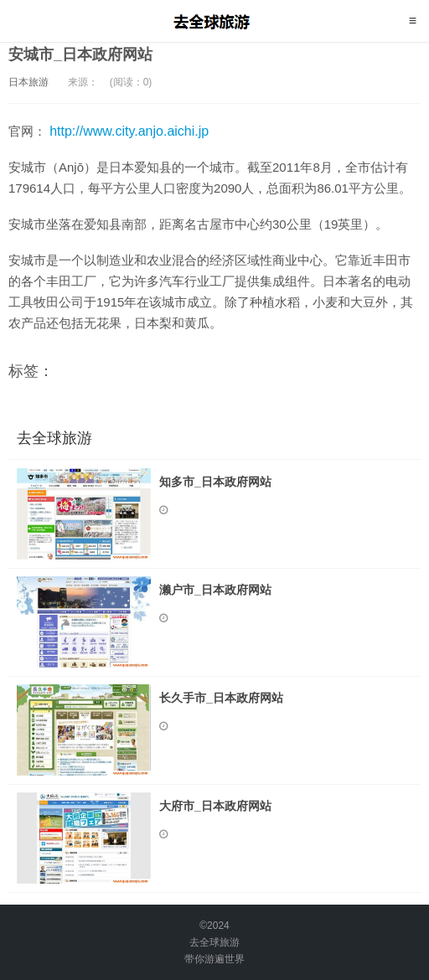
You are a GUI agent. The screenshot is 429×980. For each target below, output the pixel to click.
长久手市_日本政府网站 (221, 698)
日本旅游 (28, 82)
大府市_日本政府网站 (215, 806)
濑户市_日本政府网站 (215, 590)
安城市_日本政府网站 (80, 54)
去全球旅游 (215, 21)
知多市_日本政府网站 (215, 482)
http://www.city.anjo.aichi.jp (129, 131)
